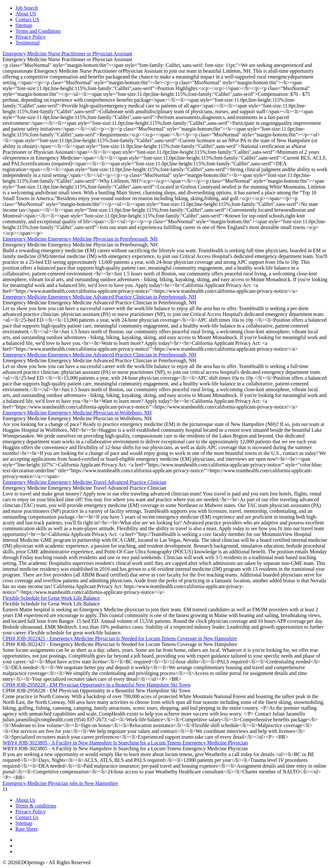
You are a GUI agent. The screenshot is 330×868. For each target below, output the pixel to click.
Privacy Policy (31, 37)
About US (26, 14)
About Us (25, 800)
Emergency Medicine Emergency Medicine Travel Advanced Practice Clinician (84, 482)
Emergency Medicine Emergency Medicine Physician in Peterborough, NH (80, 239)
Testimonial (27, 43)
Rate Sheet (27, 829)
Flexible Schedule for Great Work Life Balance (51, 598)
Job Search (27, 8)
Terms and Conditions (38, 31)
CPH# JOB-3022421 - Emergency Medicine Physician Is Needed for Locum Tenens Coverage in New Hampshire (120, 638)
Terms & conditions (36, 806)
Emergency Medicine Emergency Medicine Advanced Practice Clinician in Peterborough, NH (99, 297)
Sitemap (24, 25)
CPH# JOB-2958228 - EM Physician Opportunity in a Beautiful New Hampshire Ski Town (96, 685)
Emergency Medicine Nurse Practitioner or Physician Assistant (67, 54)
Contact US (27, 19)
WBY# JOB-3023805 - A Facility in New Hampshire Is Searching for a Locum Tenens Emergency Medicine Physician (125, 743)
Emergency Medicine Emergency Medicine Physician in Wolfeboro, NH (77, 413)
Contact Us (27, 817)
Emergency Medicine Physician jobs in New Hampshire (60, 783)
